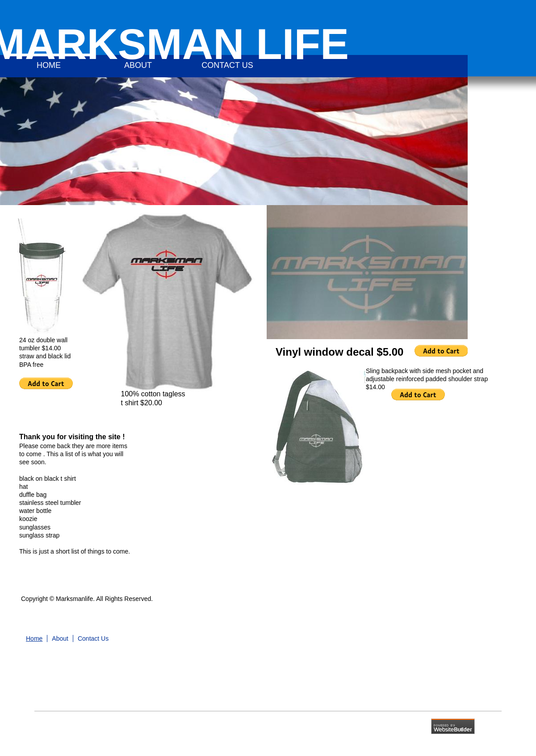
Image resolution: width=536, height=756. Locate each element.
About (60, 638)
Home (34, 638)
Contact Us (93, 638)
